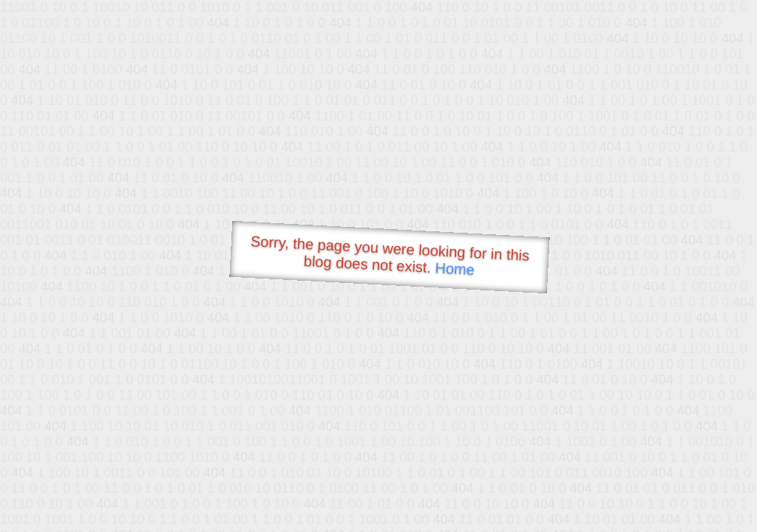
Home (455, 269)
